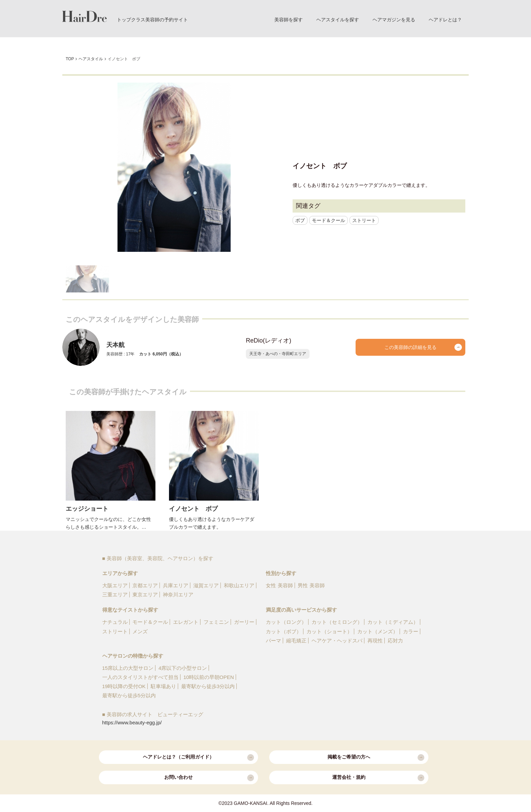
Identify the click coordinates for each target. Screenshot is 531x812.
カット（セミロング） (337, 622)
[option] (174, 167)
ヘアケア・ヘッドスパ (337, 641)
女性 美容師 (279, 585)
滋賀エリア (206, 585)
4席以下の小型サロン (183, 668)
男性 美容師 (311, 585)
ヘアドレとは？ (445, 20)
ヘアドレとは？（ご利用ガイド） (198, 758)
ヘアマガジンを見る (394, 20)
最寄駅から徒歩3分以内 (208, 686)
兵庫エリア (176, 585)
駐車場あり (163, 686)
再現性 (375, 641)
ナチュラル (115, 622)
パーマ (273, 641)
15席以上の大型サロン (128, 668)
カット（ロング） (286, 622)
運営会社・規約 (378, 778)
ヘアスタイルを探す (338, 20)
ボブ (300, 220)
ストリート (364, 220)
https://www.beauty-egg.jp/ (132, 722)
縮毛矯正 (296, 641)
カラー (411, 631)
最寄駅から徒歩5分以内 (129, 695)
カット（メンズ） (378, 631)
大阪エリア (115, 585)
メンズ (140, 631)
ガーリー (244, 622)
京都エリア (145, 585)
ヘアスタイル (91, 59)
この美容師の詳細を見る (423, 347)
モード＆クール (328, 220)
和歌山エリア (239, 585)
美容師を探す (289, 20)
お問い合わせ (209, 778)
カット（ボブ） (284, 631)
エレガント (186, 622)
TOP (70, 59)
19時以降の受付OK (124, 686)
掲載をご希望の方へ (376, 758)
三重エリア (115, 595)
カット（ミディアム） (393, 622)
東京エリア (145, 595)
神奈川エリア (178, 595)
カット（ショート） (329, 631)
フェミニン (216, 622)
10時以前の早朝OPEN (208, 677)
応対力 (395, 641)
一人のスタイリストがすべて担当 (140, 677)
